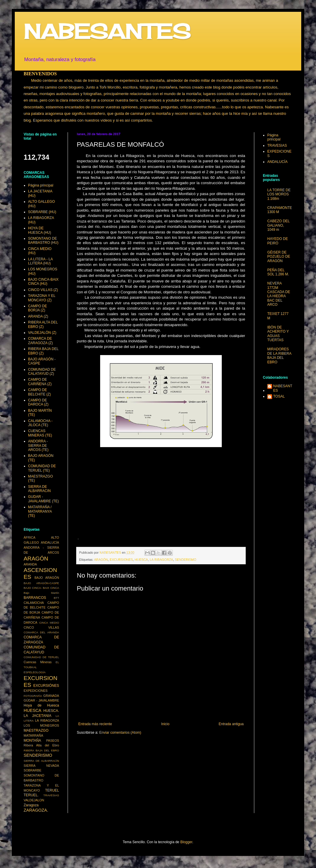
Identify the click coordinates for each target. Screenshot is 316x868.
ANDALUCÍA (50, 542)
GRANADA (51, 696)
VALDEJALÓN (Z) (42, 333)
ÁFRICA (30, 537)
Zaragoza (31, 805)
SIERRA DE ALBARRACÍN (41, 761)
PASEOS (53, 741)
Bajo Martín (41, 593)
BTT (56, 598)
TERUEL (52, 790)
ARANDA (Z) (38, 316)
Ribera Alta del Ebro (41, 745)
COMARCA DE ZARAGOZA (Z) (40, 341)
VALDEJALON (34, 800)
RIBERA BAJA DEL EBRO (41, 750)
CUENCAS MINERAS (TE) (40, 433)
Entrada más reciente (95, 724)
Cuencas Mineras (38, 662)
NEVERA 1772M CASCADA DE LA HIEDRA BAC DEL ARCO (279, 294)
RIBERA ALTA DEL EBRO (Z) (43, 324)
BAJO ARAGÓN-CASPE (41, 583)
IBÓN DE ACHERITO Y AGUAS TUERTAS (278, 334)
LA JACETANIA (38, 716)
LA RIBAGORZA (161, 560)
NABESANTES (107, 31)
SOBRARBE (32, 770)
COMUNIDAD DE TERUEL (41, 657)
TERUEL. (31, 795)
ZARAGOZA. (36, 810)
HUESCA (141, 560)
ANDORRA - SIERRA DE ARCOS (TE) (38, 446)
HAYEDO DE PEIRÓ (278, 241)
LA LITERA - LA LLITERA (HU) (40, 261)
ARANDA (30, 564)
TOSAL (279, 396)
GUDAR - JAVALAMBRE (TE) (43, 499)
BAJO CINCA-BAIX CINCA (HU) (43, 282)
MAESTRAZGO (36, 730)
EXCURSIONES (121, 560)
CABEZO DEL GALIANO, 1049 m (278, 225)
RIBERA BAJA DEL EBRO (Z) (43, 351)
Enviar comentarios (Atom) (120, 733)
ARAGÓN (101, 560)
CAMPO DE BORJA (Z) (38, 308)
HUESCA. (51, 711)
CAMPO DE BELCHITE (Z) (39, 392)
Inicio (165, 724)
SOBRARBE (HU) (42, 212)
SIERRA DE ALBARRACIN (39, 489)
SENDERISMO (186, 560)
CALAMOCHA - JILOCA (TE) (40, 423)
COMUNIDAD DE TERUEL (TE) (42, 468)
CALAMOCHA (34, 603)
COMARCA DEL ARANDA (41, 632)
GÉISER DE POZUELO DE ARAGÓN (279, 257)
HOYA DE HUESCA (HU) (40, 230)
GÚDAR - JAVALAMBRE (41, 700)
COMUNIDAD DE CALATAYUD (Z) (42, 372)
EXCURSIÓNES (46, 686)
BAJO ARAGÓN (47, 578)
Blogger (186, 842)
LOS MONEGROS (41, 725)
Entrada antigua (231, 724)
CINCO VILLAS (41, 627)
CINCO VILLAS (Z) (43, 290)
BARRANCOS (35, 598)
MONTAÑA (32, 741)
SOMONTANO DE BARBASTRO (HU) (43, 241)
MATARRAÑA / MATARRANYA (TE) (40, 511)
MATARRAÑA (33, 735)
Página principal (41, 185)
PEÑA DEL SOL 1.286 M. (278, 272)
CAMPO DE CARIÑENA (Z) (40, 382)
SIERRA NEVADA (41, 766)
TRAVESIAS (51, 795)
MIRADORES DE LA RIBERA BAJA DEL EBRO (279, 355)
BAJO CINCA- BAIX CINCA (41, 588)
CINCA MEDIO (49, 623)
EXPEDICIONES (36, 691)
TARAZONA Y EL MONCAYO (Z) (42, 298)
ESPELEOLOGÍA (35, 672)
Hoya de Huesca (41, 705)
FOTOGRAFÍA (33, 696)
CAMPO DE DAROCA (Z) (38, 402)
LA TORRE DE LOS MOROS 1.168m (279, 194)
